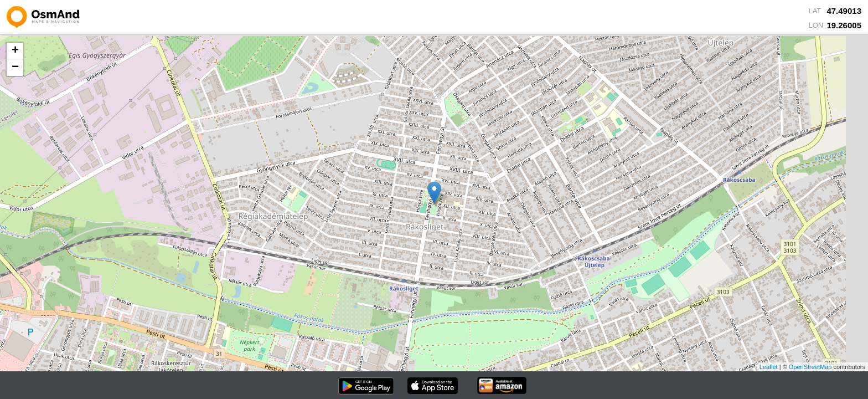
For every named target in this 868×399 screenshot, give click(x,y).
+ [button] (15, 51)
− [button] (15, 68)
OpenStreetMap (810, 367)
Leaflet (769, 367)
